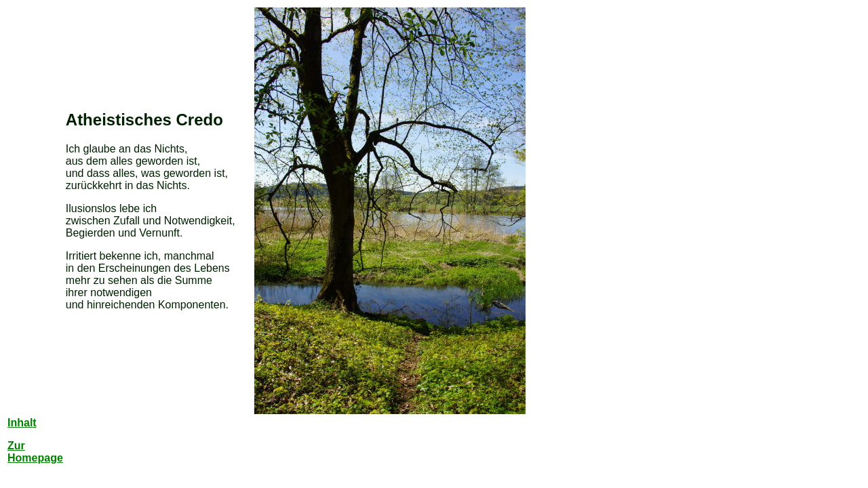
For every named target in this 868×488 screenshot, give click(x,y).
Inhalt (22, 423)
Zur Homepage (35, 452)
